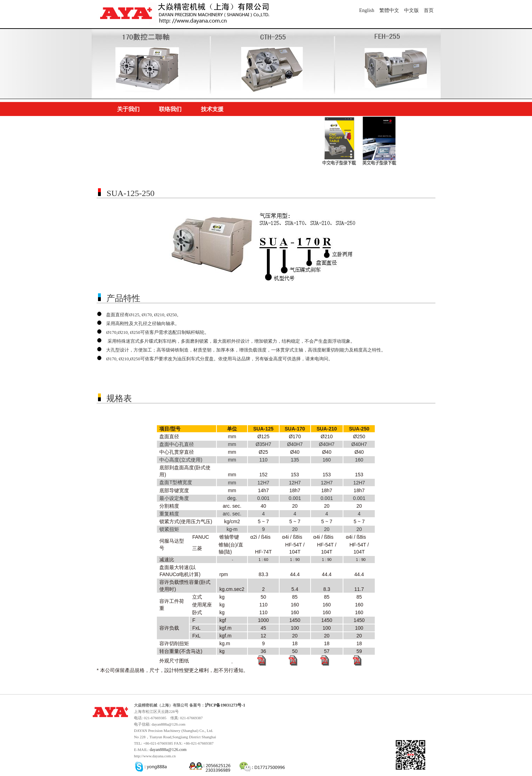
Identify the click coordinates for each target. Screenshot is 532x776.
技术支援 (212, 109)
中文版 (411, 10)
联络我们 (170, 109)
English (367, 10)
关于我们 (128, 109)
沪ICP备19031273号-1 (225, 705)
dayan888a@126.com (168, 750)
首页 (429, 10)
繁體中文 (389, 10)
